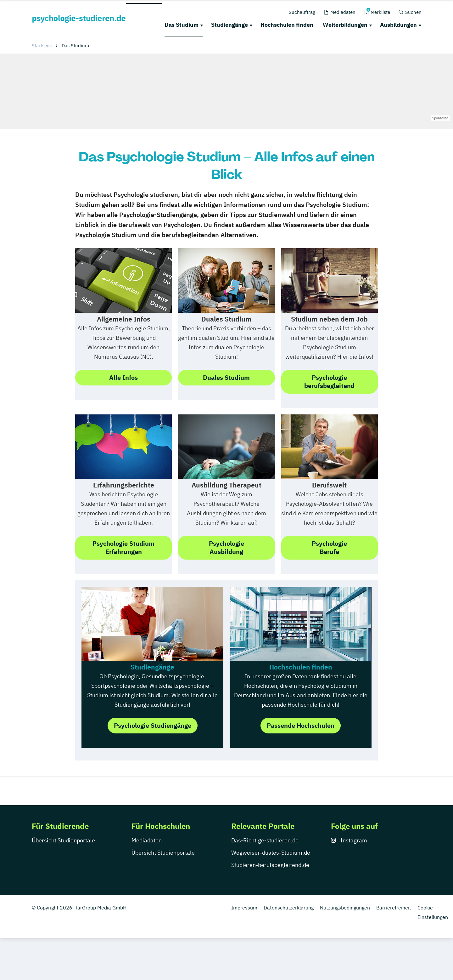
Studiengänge (229, 25)
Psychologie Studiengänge (153, 725)
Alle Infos (123, 377)
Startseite (42, 46)
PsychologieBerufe (329, 547)
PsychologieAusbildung (226, 547)
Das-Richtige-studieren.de (265, 840)
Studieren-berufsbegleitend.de (270, 865)
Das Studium (182, 25)
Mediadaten (147, 840)
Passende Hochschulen (301, 725)
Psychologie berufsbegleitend (329, 382)
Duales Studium (226, 377)
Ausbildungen (398, 25)
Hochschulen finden (287, 25)
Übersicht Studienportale (63, 840)
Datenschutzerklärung (289, 908)
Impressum (244, 908)
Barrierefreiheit (394, 908)
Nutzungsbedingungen (345, 908)
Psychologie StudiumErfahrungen (123, 547)
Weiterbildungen (345, 25)
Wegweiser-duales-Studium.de (271, 853)
